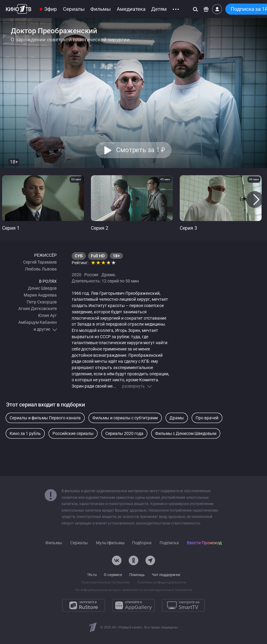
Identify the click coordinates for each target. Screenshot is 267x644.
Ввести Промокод (204, 543)
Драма (108, 275)
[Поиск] (195, 9)
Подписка (169, 543)
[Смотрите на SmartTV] (183, 605)
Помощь (137, 575)
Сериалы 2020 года (124, 433)
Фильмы (100, 9)
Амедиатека (131, 9)
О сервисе (113, 575)
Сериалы (74, 9)
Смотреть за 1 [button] (140, 150)
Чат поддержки (166, 575)
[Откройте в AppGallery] (133, 605)
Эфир (51, 9)
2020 (76, 275)
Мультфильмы (110, 543)
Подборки (142, 543)
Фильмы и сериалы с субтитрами (125, 418)
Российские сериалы (73, 433)
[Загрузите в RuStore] (84, 605)
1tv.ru (92, 575)
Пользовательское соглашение (106, 582)
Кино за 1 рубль (25, 433)
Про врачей (207, 418)
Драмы (177, 418)
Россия (91, 275)
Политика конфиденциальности (162, 582)
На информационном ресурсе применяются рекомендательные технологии (134, 590)
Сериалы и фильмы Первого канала (45, 418)
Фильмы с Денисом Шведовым (186, 433)
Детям (159, 9)
